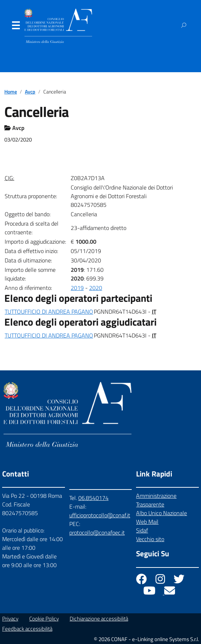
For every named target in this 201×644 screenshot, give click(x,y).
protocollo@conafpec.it (97, 532)
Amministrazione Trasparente (156, 500)
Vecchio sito (150, 539)
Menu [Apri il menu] (16, 27)
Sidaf (142, 530)
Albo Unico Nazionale (161, 513)
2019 (77, 288)
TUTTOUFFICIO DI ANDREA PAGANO (49, 312)
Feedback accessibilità (27, 629)
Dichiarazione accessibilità (99, 619)
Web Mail (147, 522)
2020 (96, 288)
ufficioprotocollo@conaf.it (100, 515)
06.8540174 (93, 498)
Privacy (10, 619)
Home (11, 92)
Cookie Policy (44, 619)
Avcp (30, 92)
